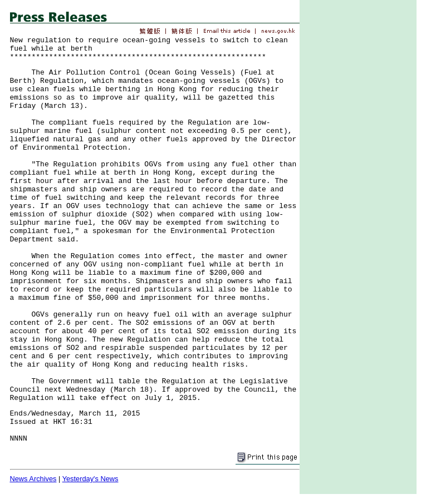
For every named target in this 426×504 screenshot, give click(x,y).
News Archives (33, 479)
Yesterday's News (90, 479)
